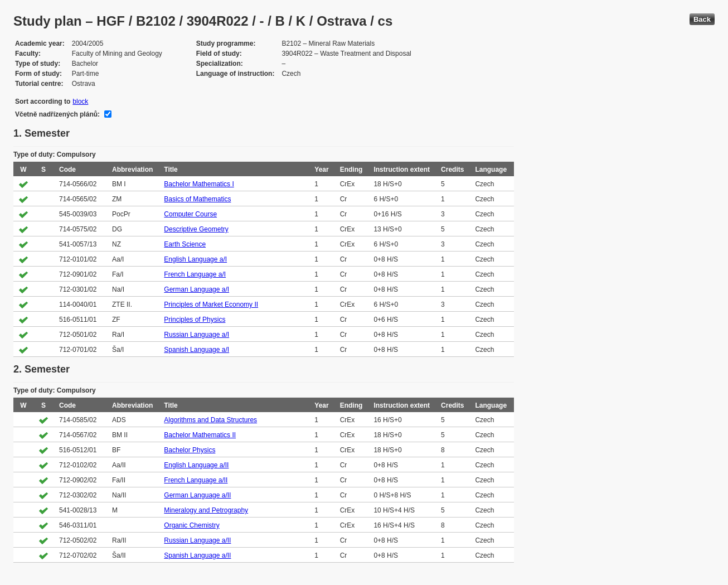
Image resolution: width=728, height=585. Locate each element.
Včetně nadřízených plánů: (57, 114)
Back (702, 19)
